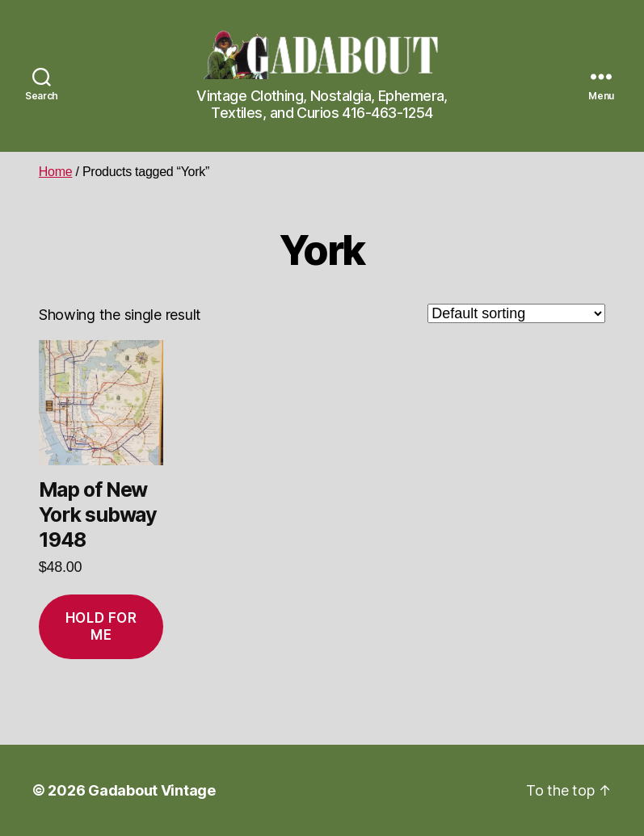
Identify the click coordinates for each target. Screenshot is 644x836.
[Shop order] (516, 313)
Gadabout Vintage (152, 790)
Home (56, 172)
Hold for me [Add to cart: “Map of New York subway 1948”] (101, 626)
